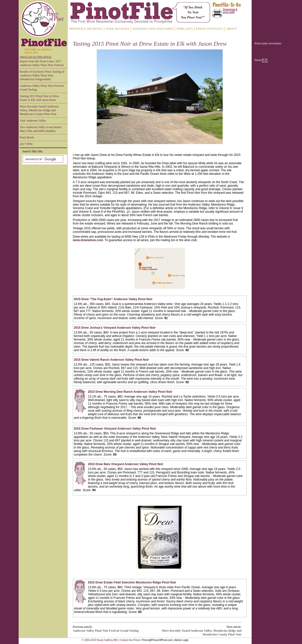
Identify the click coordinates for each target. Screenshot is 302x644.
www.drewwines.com (88, 240)
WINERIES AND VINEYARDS (153, 29)
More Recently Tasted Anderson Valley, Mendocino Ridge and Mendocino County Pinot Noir (39, 110)
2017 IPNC (26, 144)
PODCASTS (185, 29)
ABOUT (231, 29)
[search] (42, 159)
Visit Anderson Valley (33, 121)
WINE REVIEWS (118, 29)
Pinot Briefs (27, 137)
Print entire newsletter (268, 43)
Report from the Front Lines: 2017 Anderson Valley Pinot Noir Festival (42, 63)
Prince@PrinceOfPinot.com (157, 640)
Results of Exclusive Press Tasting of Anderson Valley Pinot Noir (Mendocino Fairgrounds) (42, 75)
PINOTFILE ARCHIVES (86, 29)
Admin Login (182, 640)
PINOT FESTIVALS (209, 29)
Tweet (258, 60)
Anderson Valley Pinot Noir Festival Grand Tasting (42, 88)
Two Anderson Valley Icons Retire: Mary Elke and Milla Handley (41, 129)
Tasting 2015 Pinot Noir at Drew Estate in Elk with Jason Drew (39, 98)
